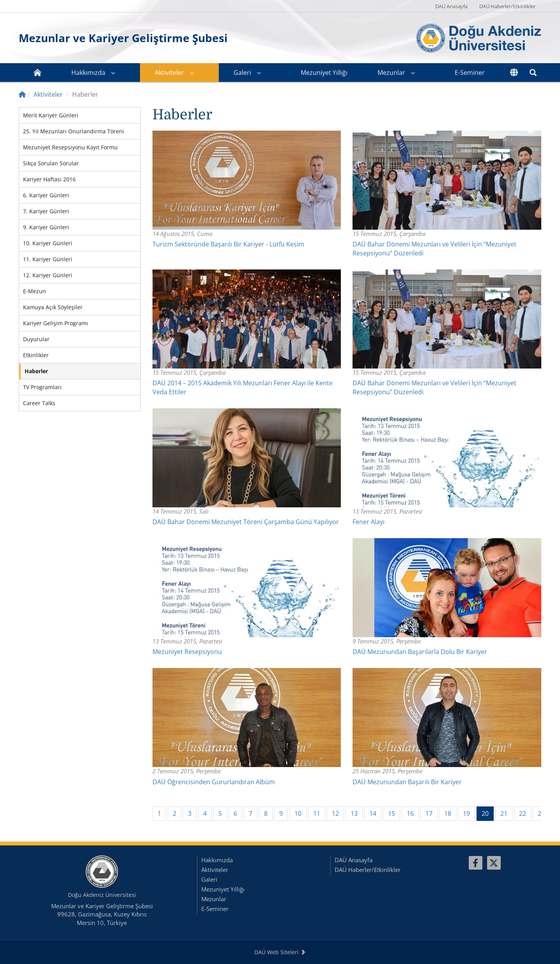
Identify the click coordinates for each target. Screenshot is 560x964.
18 (448, 813)
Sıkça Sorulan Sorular (51, 163)
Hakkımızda (88, 73)
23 (541, 813)
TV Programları (42, 387)
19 (466, 813)
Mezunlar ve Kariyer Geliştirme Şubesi (123, 38)
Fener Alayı (369, 522)
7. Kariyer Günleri (46, 211)
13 (354, 813)
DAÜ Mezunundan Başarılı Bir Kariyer (407, 782)
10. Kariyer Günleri (48, 243)
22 (523, 813)
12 (335, 813)
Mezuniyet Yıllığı (324, 73)
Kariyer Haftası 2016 (49, 179)
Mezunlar (391, 73)
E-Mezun (35, 291)
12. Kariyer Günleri (48, 275)
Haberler (36, 371)
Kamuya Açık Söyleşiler (53, 307)
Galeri (242, 73)
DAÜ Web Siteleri (280, 952)
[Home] (22, 94)
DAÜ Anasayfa (451, 6)
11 (317, 813)
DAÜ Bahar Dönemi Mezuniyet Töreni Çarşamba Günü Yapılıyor (246, 522)
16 (410, 813)
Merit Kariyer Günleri (51, 115)
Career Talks (39, 403)
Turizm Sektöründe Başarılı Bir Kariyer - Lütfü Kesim (228, 244)
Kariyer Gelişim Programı (56, 323)
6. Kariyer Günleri (46, 195)
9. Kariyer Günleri (46, 227)
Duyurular (36, 339)
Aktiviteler (169, 73)
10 (298, 813)
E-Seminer (470, 73)
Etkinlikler (36, 355)
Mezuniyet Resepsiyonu (187, 652)
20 (488, 813)
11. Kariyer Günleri (48, 259)
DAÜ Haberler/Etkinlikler (507, 6)
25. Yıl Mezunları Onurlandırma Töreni (74, 131)
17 (429, 813)
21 (504, 813)
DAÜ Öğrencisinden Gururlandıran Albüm (214, 782)
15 (392, 813)
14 (373, 813)
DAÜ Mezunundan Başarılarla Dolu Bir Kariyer (420, 652)
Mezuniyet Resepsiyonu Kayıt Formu (70, 147)
